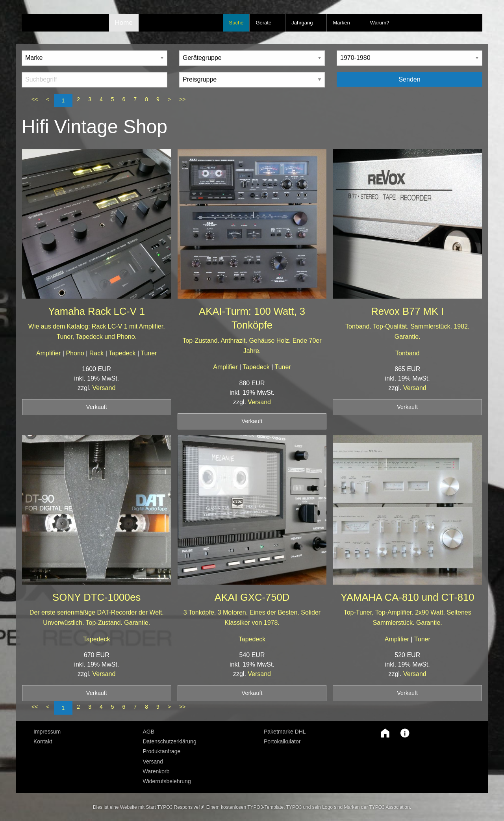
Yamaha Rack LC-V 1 (96, 311)
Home (124, 23)
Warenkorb (156, 771)
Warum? (380, 23)
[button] (383, 733)
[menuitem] (82, 732)
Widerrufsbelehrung (167, 781)
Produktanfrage (162, 751)
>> (182, 99)
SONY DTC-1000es (96, 597)
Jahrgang (302, 23)
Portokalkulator (282, 741)
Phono (76, 353)
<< (35, 99)
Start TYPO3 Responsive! (173, 807)
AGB (149, 732)
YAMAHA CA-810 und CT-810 (408, 597)
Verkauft (97, 407)
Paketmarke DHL (285, 732)
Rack (97, 353)
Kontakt (43, 741)
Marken (341, 23)
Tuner (149, 353)
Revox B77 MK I (407, 311)
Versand (104, 388)
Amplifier (49, 353)
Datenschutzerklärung (170, 741)
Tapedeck (123, 353)
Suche (236, 23)
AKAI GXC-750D (252, 597)
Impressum (47, 732)
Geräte (263, 23)
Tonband (407, 353)
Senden (409, 79)
